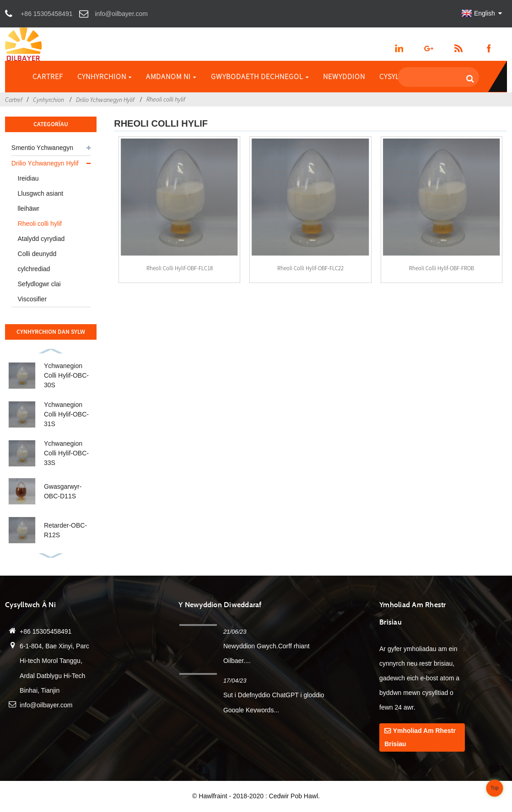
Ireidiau (28, 178)
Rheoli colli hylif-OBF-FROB (442, 268)
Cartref (48, 76)
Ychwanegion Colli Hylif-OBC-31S (66, 414)
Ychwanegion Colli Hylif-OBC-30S (66, 375)
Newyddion (344, 76)
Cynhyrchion (105, 76)
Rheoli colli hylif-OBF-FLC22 (310, 268)
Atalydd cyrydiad (41, 239)
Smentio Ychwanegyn (42, 148)
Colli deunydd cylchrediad (37, 261)
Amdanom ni (171, 76)
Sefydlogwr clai (39, 284)
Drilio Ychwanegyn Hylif (105, 100)
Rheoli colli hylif (166, 99)
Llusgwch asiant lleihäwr (41, 201)
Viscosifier (32, 299)
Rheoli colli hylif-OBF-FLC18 (180, 268)
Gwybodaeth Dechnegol (260, 76)
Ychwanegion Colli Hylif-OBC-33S (66, 453)
